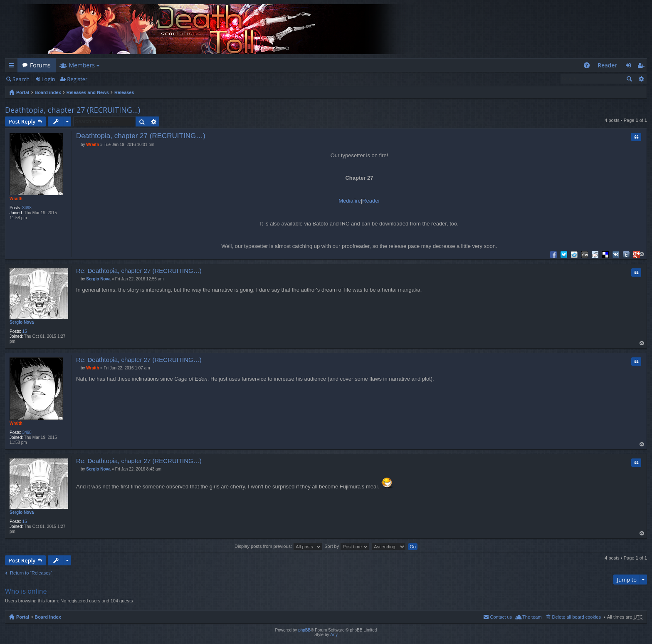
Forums (40, 65)
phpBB (304, 630)
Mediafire (349, 201)
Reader (371, 201)
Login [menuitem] (631, 67)
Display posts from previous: (278, 546)
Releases (124, 92)
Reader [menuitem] (608, 65)
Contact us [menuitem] (501, 617)
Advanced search (641, 79)
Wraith (16, 199)
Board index (48, 92)
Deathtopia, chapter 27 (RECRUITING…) (73, 110)
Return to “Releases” (31, 573)
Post (22, 121)
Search (21, 79)
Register (77, 79)
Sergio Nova (22, 322)
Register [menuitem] (642, 67)
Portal (23, 92)
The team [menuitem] (532, 617)
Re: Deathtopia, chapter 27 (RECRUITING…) (139, 271)
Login (48, 79)
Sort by (347, 546)
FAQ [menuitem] (589, 67)
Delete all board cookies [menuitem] (577, 617)
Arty (334, 635)
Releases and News (88, 92)
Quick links (13, 67)
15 (25, 331)
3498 (27, 208)
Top (642, 254)
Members (82, 65)
